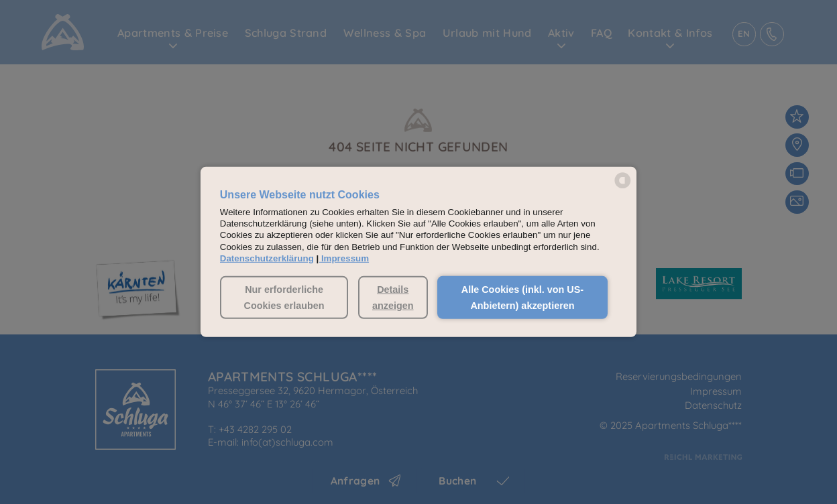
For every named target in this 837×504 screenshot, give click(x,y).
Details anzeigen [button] (393, 298)
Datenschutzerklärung (267, 258)
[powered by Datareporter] (623, 187)
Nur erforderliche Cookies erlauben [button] (284, 298)
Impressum (345, 258)
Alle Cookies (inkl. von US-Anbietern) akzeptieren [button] (522, 298)
